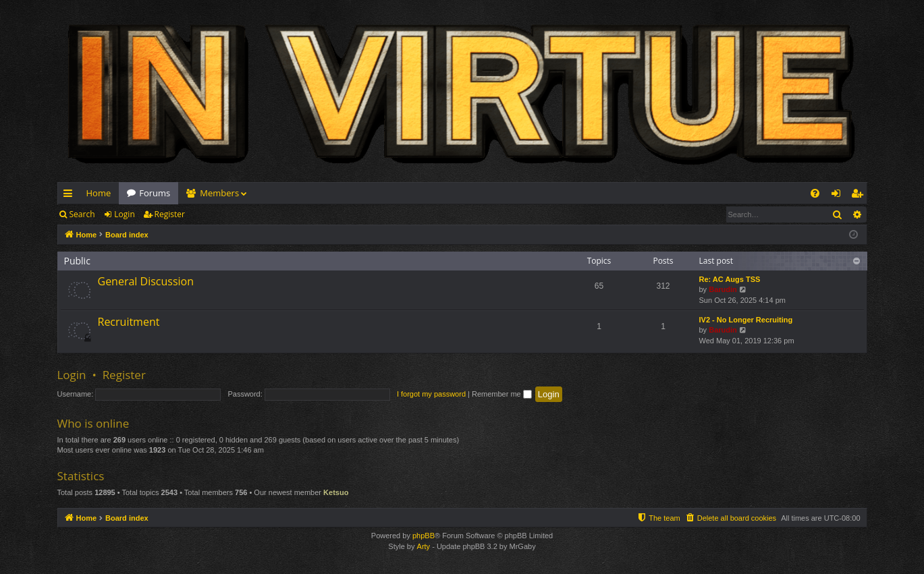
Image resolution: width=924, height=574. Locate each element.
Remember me (502, 394)
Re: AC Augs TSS (730, 279)
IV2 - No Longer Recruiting (746, 320)
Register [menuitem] (859, 196)
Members (219, 193)
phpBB (424, 536)
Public (77, 261)
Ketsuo (336, 492)
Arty (424, 546)
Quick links (71, 196)
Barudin (723, 289)
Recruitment (129, 322)
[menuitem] (815, 193)
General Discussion (146, 281)
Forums (155, 193)
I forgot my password (431, 394)
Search (82, 214)
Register (170, 214)
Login (124, 214)
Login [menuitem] (839, 196)
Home (99, 193)
